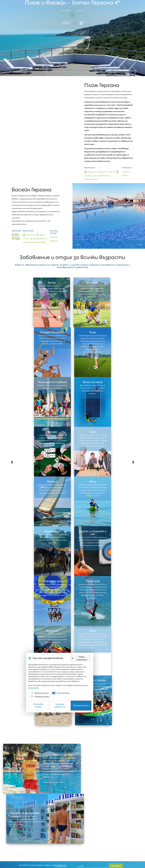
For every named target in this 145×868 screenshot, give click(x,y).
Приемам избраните (73, 860)
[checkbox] (45, 853)
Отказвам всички (47, 860)
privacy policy (99, 848)
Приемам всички (99, 860)
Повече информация (100, 824)
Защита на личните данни (26, 861)
